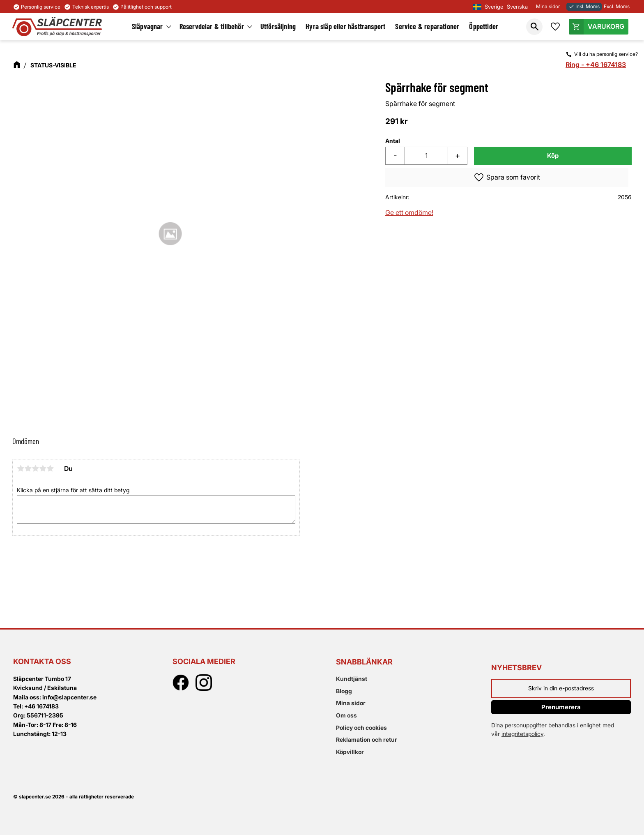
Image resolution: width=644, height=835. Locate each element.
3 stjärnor (35, 468)
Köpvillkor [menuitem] (350, 752)
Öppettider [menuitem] (484, 26)
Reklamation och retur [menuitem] (367, 739)
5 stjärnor (50, 468)
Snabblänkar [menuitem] (364, 662)
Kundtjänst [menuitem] (352, 679)
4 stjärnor (43, 468)
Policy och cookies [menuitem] (361, 728)
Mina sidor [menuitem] (351, 703)
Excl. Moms (617, 6)
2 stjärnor (28, 468)
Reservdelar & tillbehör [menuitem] (212, 26)
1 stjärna (21, 468)
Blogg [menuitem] (344, 691)
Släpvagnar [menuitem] (148, 26)
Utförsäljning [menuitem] (278, 26)
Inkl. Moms (584, 6)
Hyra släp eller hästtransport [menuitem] (346, 26)
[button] (534, 27)
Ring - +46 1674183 (596, 65)
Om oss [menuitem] (346, 715)
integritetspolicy (522, 734)
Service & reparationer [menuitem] (428, 26)
